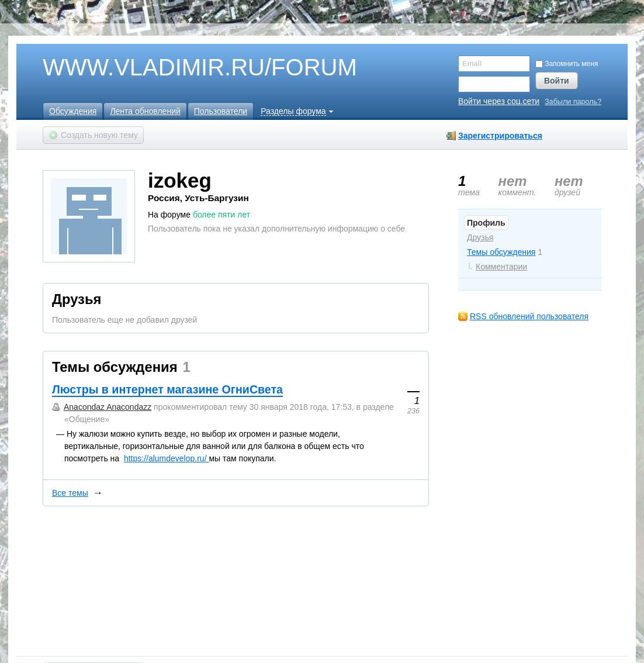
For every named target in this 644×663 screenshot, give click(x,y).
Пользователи (221, 111)
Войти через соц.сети (499, 101)
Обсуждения (73, 111)
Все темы (70, 493)
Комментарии (501, 267)
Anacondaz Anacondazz (108, 407)
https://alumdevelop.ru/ (167, 458)
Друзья (480, 237)
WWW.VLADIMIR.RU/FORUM (180, 68)
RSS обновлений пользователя (529, 316)
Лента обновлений (145, 111)
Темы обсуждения (501, 252)
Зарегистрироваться (500, 136)
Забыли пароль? (573, 102)
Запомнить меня (567, 64)
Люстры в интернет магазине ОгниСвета (167, 389)
